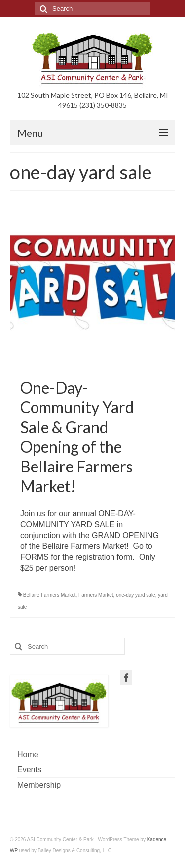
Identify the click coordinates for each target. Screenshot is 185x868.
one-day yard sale (136, 595)
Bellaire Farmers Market (50, 595)
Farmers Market (96, 595)
